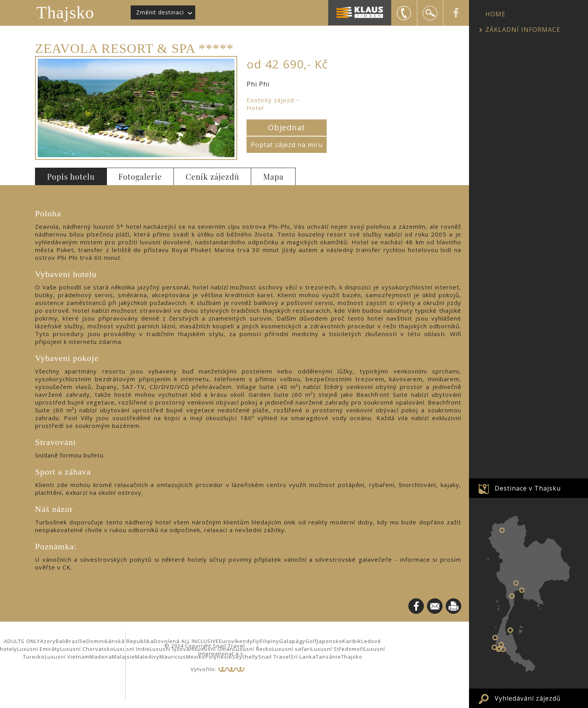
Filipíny (270, 641)
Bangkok (516, 583)
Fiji (256, 641)
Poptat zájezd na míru (287, 145)
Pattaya (522, 590)
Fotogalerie (140, 176)
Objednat (287, 127)
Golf (311, 641)
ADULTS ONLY (22, 641)
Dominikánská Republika (120, 641)
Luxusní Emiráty (38, 649)
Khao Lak (495, 638)
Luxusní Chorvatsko (87, 649)
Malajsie (123, 657)
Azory (48, 641)
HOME (495, 14)
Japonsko (330, 641)
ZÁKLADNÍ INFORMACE (523, 30)
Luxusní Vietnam (67, 657)
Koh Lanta (503, 649)
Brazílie (76, 641)
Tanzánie (328, 657)
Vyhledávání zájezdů (528, 698)
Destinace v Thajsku (528, 488)
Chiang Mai (502, 530)
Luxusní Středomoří (338, 649)
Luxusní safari (292, 649)
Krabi (501, 645)
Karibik (352, 641)
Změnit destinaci (160, 12)
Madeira (101, 657)
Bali (61, 641)
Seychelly (245, 657)
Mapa (273, 176)
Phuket (494, 647)
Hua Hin (512, 596)
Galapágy (292, 641)
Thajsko (66, 13)
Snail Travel (274, 657)
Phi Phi (499, 649)
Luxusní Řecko (253, 649)
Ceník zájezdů (212, 176)
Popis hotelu (71, 176)
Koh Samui (510, 630)
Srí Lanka (303, 657)
